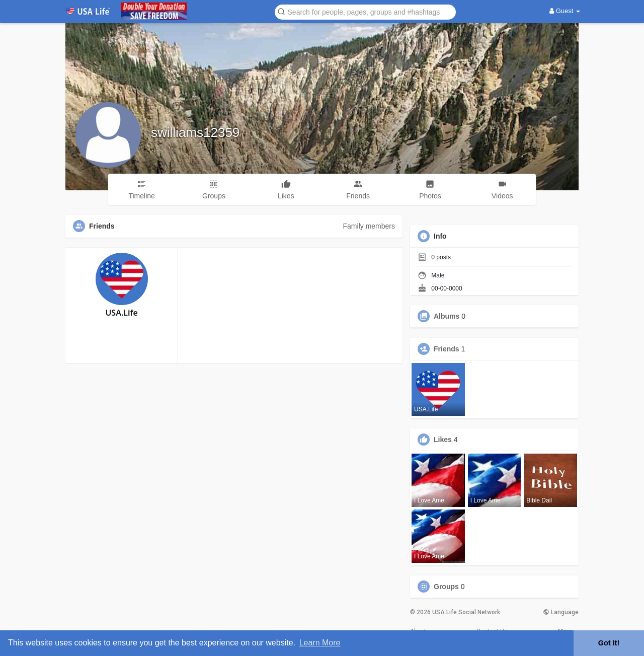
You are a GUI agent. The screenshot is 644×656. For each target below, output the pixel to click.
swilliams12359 (195, 132)
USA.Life (121, 313)
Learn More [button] (320, 643)
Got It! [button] (609, 643)
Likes (443, 440)
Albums (447, 316)
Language (561, 612)
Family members (369, 226)
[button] (365, 11)
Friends (447, 349)
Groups (446, 587)
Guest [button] (565, 11)
